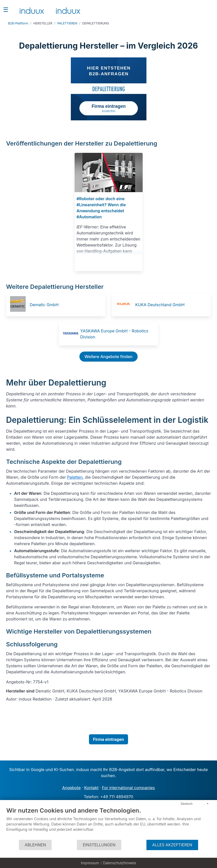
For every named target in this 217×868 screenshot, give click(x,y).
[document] (108, 823)
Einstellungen (99, 845)
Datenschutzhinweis (120, 863)
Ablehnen (35, 845)
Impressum (90, 863)
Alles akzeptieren (172, 845)
